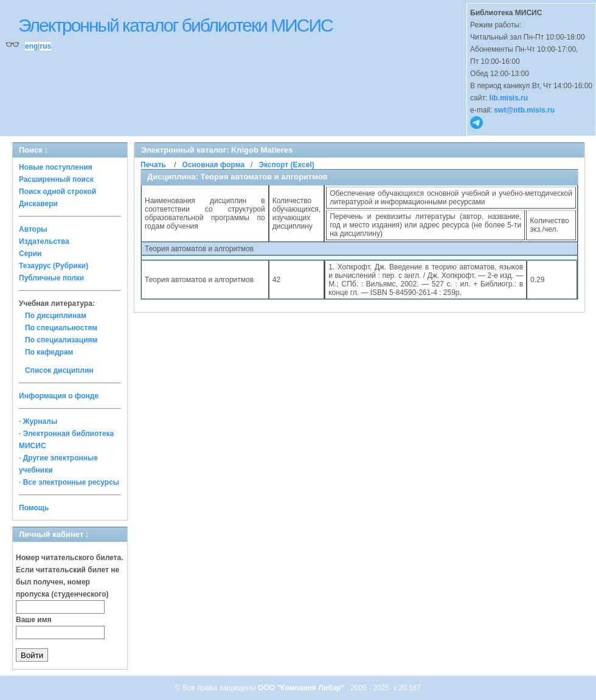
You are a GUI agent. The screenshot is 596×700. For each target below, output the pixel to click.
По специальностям (61, 328)
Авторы (33, 229)
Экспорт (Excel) (286, 165)
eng (31, 46)
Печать (153, 165)
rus (45, 46)
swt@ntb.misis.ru (524, 110)
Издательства (44, 241)
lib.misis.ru (509, 98)
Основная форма (213, 165)
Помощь (34, 508)
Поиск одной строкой (57, 192)
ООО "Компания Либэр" (302, 688)
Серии (30, 254)
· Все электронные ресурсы (69, 482)
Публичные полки (51, 278)
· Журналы (38, 421)
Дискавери (38, 204)
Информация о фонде (59, 396)
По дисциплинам (56, 316)
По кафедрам (49, 352)
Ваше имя (34, 620)
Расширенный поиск (56, 179)
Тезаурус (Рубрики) (54, 266)
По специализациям (61, 340)
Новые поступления (56, 167)
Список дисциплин (59, 370)
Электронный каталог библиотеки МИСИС (175, 25)
